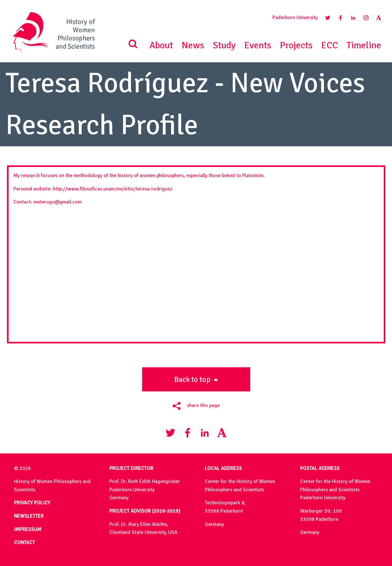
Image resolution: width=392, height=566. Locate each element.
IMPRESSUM (28, 529)
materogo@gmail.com (58, 202)
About (161, 45)
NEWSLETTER (29, 516)
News (193, 45)
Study (224, 45)
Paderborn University (295, 17)
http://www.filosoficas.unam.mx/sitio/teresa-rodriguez (113, 189)
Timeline (364, 45)
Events (258, 45)
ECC (330, 45)
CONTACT (24, 542)
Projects (296, 45)
